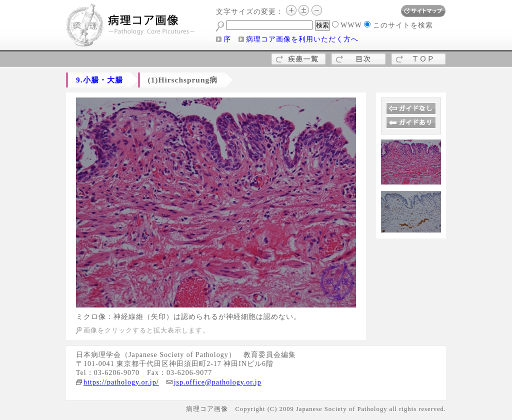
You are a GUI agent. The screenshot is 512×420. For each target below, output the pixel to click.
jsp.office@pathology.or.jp (218, 382)
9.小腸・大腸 (99, 80)
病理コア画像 (131, 26)
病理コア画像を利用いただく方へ (302, 39)
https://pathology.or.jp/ (121, 382)
